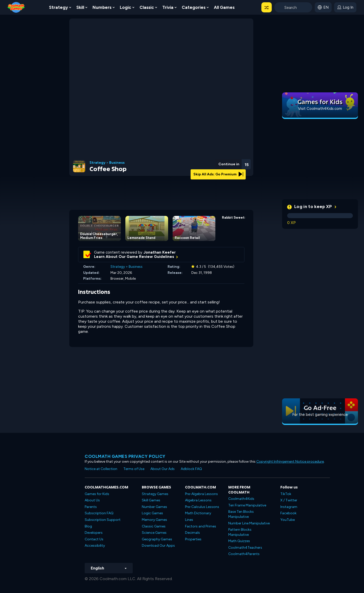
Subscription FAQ (99, 513)
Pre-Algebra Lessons (201, 494)
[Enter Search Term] (293, 7)
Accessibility (95, 546)
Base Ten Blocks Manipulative (241, 514)
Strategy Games (155, 494)
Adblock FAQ (191, 469)
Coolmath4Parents (244, 554)
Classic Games (154, 526)
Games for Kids (97, 494)
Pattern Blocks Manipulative (240, 532)
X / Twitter (289, 500)
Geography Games (157, 539)
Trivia (168, 7)
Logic (126, 7)
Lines (189, 520)
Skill (80, 7)
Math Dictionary (198, 513)
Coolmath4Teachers (245, 548)
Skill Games (151, 500)
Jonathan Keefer (160, 252)
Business (117, 163)
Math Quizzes (239, 541)
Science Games (154, 533)
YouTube (288, 520)
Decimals (192, 533)
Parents (91, 507)
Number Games (154, 507)
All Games (224, 7)
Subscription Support (103, 520)
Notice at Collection (101, 469)
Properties (193, 539)
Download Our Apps (158, 546)
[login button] (345, 7)
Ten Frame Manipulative (247, 505)
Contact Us (94, 539)
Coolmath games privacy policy (125, 456)
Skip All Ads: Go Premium (218, 174)
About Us (92, 500)
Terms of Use (134, 469)
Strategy (59, 7)
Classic (147, 7)
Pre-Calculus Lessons (202, 507)
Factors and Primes (201, 526)
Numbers (102, 7)
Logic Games (152, 513)
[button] (267, 7)
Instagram (289, 507)
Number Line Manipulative (249, 523)
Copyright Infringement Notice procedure (290, 462)
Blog (88, 526)
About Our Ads (163, 469)
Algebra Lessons (198, 500)
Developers (94, 533)
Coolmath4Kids (241, 499)
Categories (194, 7)
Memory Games (154, 520)
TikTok (286, 494)
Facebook (288, 513)
